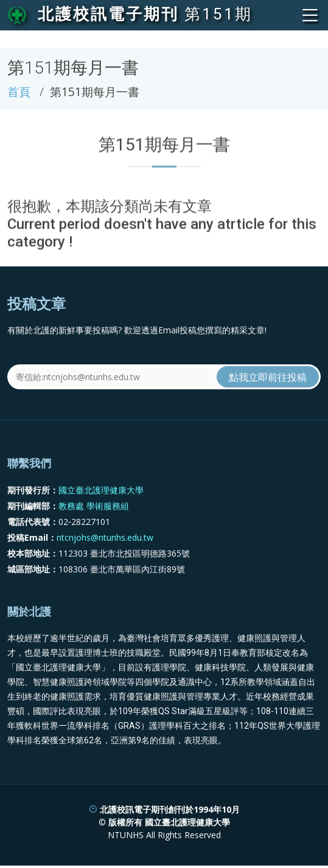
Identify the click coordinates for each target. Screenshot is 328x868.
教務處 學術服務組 (94, 506)
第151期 (218, 14)
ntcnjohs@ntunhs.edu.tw (105, 537)
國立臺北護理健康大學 (101, 490)
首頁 (19, 92)
